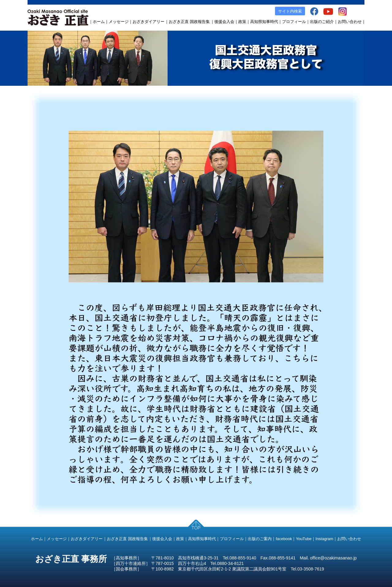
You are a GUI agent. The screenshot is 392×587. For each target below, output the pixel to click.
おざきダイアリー (149, 22)
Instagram (324, 539)
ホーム (99, 22)
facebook (284, 539)
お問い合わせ (350, 22)
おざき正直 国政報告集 (189, 22)
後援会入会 (224, 22)
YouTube (304, 539)
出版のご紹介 (322, 22)
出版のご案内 (260, 539)
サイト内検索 (290, 11)
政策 (242, 22)
